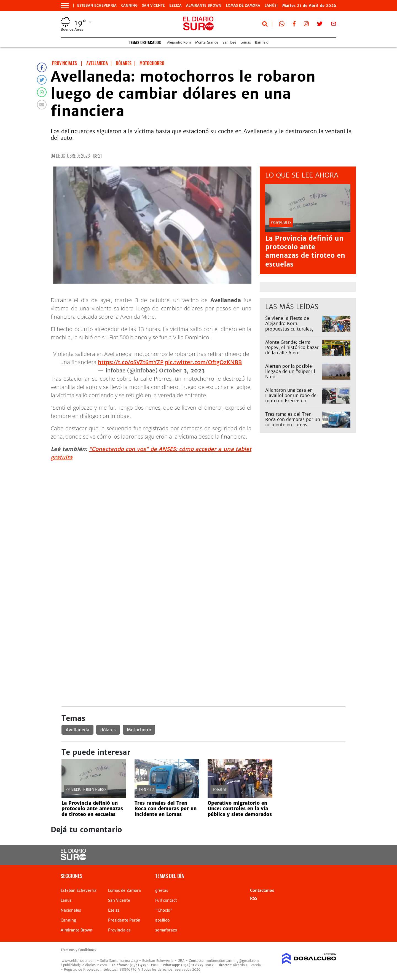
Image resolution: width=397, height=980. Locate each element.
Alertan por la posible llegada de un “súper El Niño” (290, 371)
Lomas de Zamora (243, 6)
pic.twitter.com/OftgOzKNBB (203, 362)
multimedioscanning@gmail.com (232, 961)
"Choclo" (164, 910)
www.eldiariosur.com (79, 961)
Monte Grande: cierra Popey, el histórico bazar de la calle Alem (292, 347)
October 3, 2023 (182, 370)
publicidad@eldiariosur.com (85, 965)
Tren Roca (147, 789)
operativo (219, 789)
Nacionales (71, 910)
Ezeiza (175, 6)
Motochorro (139, 730)
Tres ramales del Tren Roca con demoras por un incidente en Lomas (293, 419)
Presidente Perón (124, 920)
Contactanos (262, 890)
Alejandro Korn (179, 42)
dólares (108, 730)
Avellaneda (77, 730)
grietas (162, 890)
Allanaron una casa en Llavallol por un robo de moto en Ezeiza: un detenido (291, 398)
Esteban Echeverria (97, 6)
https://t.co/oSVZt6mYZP (131, 362)
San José (229, 42)
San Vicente (153, 6)
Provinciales (119, 930)
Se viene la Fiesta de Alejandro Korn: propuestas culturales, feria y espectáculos (289, 326)
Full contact (166, 900)
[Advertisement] (203, 504)
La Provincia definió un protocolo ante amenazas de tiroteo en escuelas (305, 251)
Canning (129, 6)
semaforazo (166, 930)
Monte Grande (207, 42)
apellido (162, 920)
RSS (254, 898)
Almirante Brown (204, 6)
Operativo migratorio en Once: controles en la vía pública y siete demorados (240, 809)
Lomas (246, 42)
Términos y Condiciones (78, 950)
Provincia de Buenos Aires (86, 789)
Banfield (262, 42)
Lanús (66, 900)
